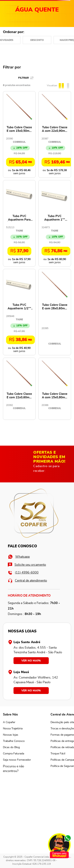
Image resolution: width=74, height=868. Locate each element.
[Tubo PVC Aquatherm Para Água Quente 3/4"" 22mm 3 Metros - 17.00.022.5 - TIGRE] (19, 223)
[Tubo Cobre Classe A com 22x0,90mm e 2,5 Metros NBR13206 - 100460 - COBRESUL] (55, 134)
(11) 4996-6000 (23, 573)
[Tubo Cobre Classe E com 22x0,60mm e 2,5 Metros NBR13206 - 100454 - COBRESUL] (19, 389)
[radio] (62, 85)
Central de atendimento (27, 581)
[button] (17, 769)
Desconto (37, 40)
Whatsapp (19, 557)
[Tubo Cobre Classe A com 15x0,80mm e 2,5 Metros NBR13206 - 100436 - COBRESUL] (55, 389)
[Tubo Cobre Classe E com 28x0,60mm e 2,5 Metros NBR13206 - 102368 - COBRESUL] (55, 312)
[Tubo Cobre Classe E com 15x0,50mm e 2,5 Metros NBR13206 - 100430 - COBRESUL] (19, 134)
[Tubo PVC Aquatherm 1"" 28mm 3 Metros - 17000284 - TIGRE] (55, 223)
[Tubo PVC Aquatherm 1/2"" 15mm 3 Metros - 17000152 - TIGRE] (19, 312)
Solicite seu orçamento (27, 565)
